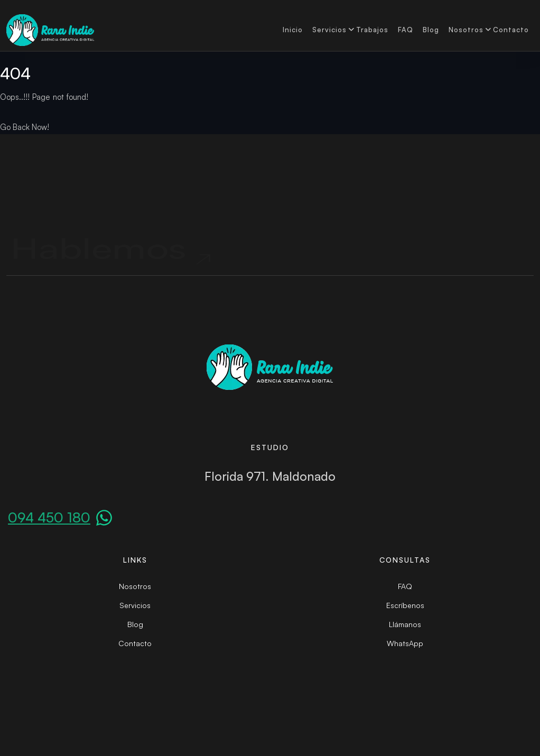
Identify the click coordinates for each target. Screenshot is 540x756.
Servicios (329, 30)
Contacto (511, 30)
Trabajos (372, 30)
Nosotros (466, 30)
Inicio (293, 30)
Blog (431, 30)
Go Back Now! (25, 127)
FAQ (406, 30)
